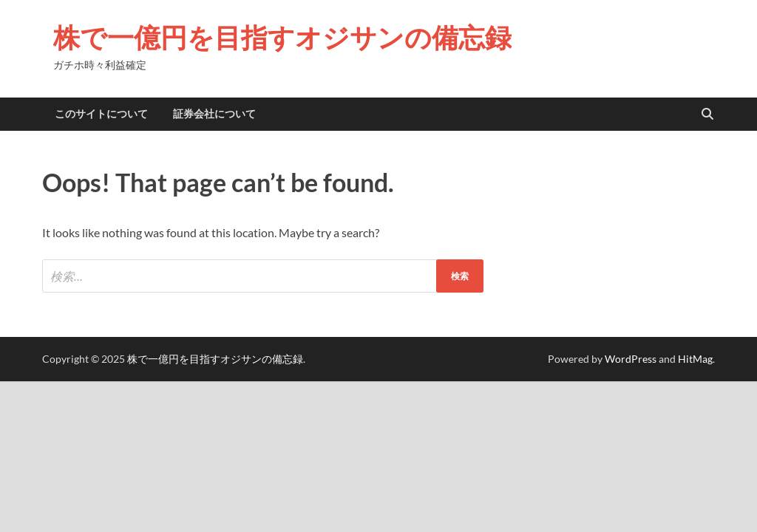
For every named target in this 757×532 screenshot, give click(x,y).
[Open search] (707, 115)
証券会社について (214, 114)
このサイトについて (101, 114)
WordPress (631, 359)
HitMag (695, 359)
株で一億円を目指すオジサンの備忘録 (282, 37)
